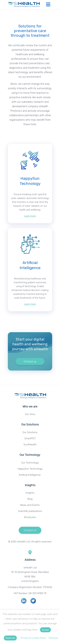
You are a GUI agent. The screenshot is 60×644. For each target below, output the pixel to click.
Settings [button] (53, 638)
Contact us (30, 361)
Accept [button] (45, 630)
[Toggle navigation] (48, 5)
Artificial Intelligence (30, 475)
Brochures (30, 517)
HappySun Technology (30, 469)
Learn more (30, 216)
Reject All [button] (10, 638)
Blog (30, 499)
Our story (30, 414)
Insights (30, 493)
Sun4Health (30, 445)
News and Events (30, 505)
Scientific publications (30, 511)
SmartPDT (30, 438)
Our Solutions (30, 432)
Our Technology (30, 463)
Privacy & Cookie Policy (33, 638)
